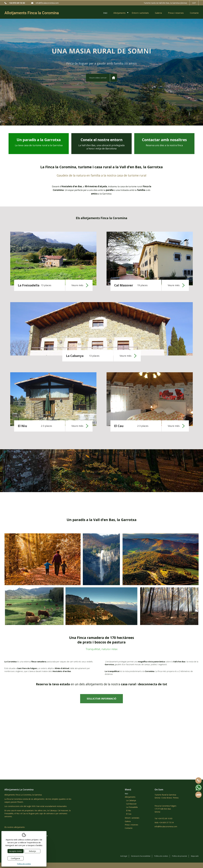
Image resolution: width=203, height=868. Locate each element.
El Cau (129, 814)
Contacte (194, 13)
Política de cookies (161, 856)
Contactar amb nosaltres (164, 142)
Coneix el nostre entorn (102, 144)
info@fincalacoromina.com (47, 3)
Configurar (16, 858)
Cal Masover (131, 804)
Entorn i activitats (140, 13)
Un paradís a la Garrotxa (39, 142)
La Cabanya (131, 800)
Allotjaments (119, 13)
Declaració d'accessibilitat (141, 856)
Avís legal (124, 856)
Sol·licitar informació (102, 699)
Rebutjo (32, 851)
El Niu (128, 810)
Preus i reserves (176, 13)
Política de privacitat (180, 856)
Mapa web (195, 856)
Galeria (158, 13)
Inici (105, 13)
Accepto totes (16, 851)
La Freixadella (132, 807)
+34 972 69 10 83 (17, 3)
